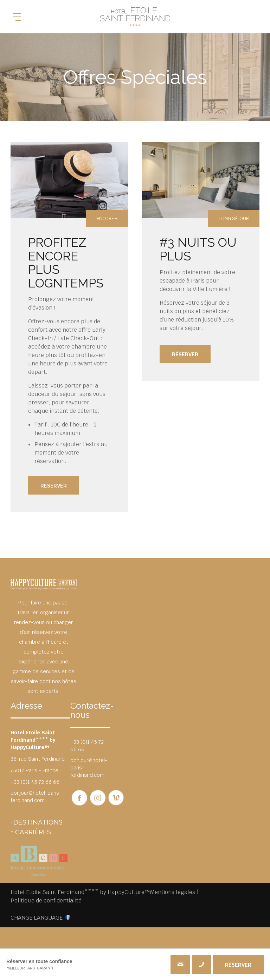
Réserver (54, 486)
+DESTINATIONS (37, 822)
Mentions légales (173, 892)
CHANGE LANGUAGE (37, 918)
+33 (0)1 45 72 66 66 (201, 964)
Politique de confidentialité (46, 900)
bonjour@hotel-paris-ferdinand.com (36, 797)
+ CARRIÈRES (31, 832)
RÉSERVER (238, 965)
